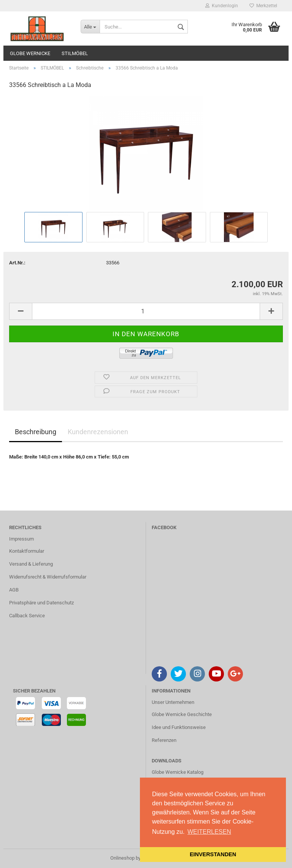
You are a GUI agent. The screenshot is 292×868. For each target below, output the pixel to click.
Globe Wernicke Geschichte (182, 714)
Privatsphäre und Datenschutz (41, 603)
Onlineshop (122, 858)
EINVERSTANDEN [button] (213, 854)
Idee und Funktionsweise (179, 727)
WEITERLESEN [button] (209, 832)
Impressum (21, 539)
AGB (14, 590)
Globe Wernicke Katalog (178, 772)
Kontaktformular (27, 551)
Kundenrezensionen (98, 432)
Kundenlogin (222, 6)
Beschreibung (36, 432)
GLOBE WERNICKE (30, 53)
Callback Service (27, 616)
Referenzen (164, 740)
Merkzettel (263, 6)
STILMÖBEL (75, 53)
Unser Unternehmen (173, 702)
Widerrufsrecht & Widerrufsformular (48, 577)
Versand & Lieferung (31, 564)
